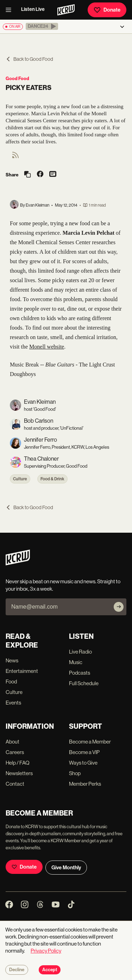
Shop (75, 773)
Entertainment (22, 671)
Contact (15, 784)
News (12, 660)
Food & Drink (52, 479)
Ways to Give (83, 763)
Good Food (17, 79)
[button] (42, 26)
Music (76, 662)
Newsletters (19, 773)
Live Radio (80, 652)
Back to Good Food (29, 59)
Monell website (47, 347)
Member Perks (85, 784)
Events (13, 703)
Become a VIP (84, 752)
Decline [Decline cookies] (17, 970)
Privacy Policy (46, 951)
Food (11, 682)
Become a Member (90, 742)
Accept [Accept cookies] (50, 970)
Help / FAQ (18, 763)
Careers (15, 752)
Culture (20, 479)
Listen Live (33, 9)
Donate (107, 10)
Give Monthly (66, 868)
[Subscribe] (119, 607)
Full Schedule (84, 683)
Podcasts (80, 673)
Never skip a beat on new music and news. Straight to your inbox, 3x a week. (63, 585)
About (12, 742)
